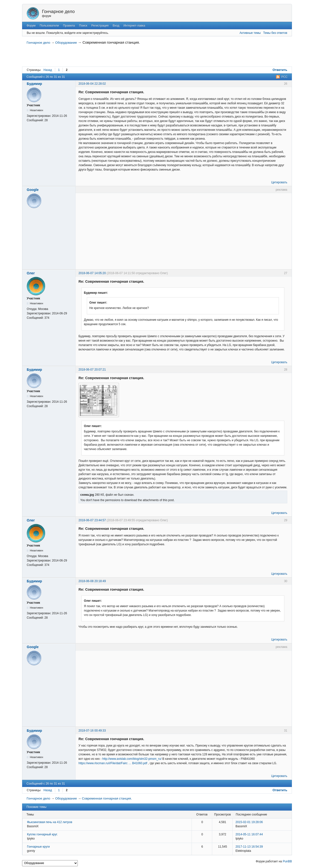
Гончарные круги (38, 847)
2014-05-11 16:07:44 (249, 834)
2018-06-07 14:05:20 (92, 273)
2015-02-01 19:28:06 (249, 822)
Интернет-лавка (134, 26)
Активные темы (250, 33)
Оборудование (66, 43)
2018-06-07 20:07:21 (92, 370)
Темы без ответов (275, 33)
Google (33, 190)
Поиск (83, 26)
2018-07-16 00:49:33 (92, 731)
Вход (116, 26)
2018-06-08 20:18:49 (92, 581)
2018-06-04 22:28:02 (92, 84)
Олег (31, 273)
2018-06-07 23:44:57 (92, 520)
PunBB (287, 861)
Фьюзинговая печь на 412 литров (50, 822)
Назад (48, 70)
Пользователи (49, 26)
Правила (69, 26)
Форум (31, 26)
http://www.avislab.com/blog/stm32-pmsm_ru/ (132, 759)
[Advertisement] (84, 56)
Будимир (34, 84)
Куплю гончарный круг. (42, 834)
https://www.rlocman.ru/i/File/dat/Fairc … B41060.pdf (113, 763)
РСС (284, 77)
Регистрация (100, 26)
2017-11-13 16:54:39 (249, 847)
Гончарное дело (58, 12)
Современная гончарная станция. (111, 42)
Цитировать (279, 182)
